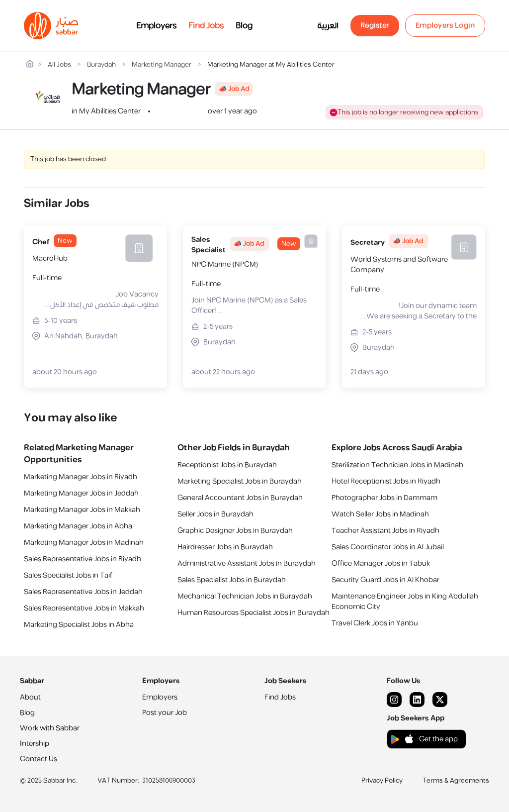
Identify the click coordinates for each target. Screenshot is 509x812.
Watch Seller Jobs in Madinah (380, 514)
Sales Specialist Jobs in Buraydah (232, 580)
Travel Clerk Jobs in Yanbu (375, 623)
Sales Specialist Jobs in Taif (68, 575)
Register (375, 26)
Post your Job (165, 713)
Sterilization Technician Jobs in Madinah (397, 465)
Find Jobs (206, 26)
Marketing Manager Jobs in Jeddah (81, 493)
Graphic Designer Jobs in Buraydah (235, 531)
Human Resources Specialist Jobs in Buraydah (254, 613)
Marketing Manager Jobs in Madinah (84, 543)
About (30, 697)
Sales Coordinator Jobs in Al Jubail (388, 547)
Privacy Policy (382, 781)
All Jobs (59, 65)
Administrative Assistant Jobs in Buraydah (247, 563)
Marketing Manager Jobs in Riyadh (81, 477)
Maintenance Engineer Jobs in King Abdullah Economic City (405, 602)
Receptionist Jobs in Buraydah (227, 465)
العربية (328, 26)
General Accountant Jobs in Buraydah (240, 498)
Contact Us (39, 759)
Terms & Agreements (456, 781)
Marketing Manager (162, 65)
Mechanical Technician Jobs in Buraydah (245, 596)
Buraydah (101, 65)
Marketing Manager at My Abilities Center (271, 65)
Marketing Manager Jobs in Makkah (82, 510)
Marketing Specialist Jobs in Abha (79, 625)
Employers (156, 26)
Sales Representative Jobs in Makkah (84, 608)
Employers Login (445, 26)
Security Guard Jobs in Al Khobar (385, 580)
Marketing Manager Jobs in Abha (78, 526)
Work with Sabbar (50, 728)
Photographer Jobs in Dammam (384, 498)
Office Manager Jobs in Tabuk (381, 563)
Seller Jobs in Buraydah (215, 514)
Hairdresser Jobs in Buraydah (225, 547)
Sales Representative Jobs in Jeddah (83, 592)
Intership (35, 744)
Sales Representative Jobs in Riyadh (83, 559)
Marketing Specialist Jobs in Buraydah (240, 481)
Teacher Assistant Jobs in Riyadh (385, 531)
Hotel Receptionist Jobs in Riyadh (386, 481)
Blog (244, 26)
